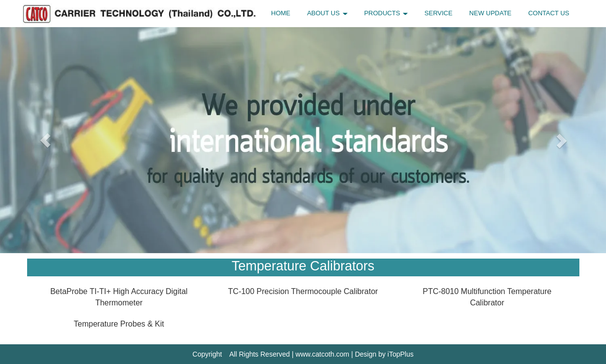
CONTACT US (549, 13)
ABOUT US (327, 13)
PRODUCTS (386, 13)
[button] (45, 140)
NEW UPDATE (491, 13)
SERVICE (439, 13)
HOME (281, 13)
